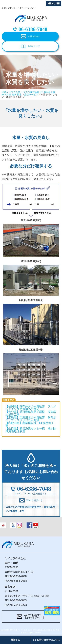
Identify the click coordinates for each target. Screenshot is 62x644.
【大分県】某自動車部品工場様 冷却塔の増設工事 (31, 413)
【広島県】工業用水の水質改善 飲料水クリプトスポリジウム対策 (31, 419)
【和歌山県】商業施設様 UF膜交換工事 (30, 424)
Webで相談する (34, 500)
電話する (15, 640)
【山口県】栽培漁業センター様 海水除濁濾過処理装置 (31, 430)
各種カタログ (34, 46)
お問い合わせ (34, 36)
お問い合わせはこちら (48, 640)
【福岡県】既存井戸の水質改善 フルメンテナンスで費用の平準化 (31, 408)
